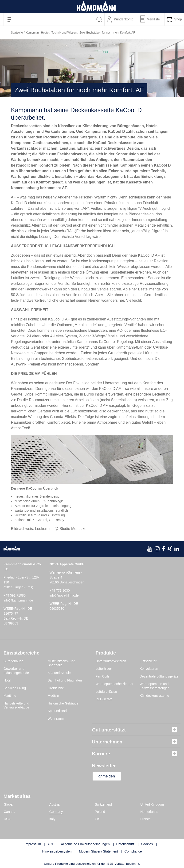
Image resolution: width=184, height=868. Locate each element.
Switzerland (103, 804)
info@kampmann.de (18, 600)
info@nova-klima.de (64, 595)
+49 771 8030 (60, 590)
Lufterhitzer (104, 669)
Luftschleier (148, 661)
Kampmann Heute (37, 33)
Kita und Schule (59, 673)
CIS (98, 819)
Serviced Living (15, 688)
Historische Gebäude (63, 703)
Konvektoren (149, 669)
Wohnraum (56, 719)
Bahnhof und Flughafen (65, 680)
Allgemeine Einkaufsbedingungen (85, 844)
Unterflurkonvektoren (111, 661)
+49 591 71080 (15, 595)
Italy (52, 819)
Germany (56, 812)
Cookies (147, 844)
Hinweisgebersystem (57, 851)
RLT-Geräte (104, 699)
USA (7, 819)
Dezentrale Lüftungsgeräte (159, 676)
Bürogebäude (13, 661)
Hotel (7, 680)
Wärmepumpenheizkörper (115, 684)
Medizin (53, 696)
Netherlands (149, 812)
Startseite (17, 33)
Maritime (10, 696)
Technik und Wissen (64, 33)
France (145, 819)
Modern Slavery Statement (98, 851)
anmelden (107, 776)
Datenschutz (125, 844)
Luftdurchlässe (106, 692)
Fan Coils (103, 676)
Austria (55, 804)
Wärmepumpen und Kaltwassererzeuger (154, 686)
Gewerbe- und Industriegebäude (16, 671)
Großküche (56, 688)
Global (8, 804)
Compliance (133, 851)
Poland (100, 812)
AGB (51, 844)
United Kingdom (152, 804)
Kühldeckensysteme (154, 696)
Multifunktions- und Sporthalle (62, 663)
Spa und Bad (57, 711)
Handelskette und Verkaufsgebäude (16, 705)
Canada (10, 812)
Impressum (33, 844)
